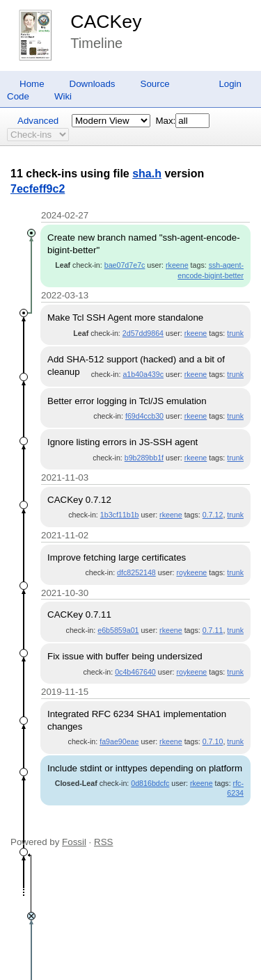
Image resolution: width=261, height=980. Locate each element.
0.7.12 (213, 515)
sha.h (147, 174)
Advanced (38, 121)
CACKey (106, 22)
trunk (235, 333)
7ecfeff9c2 (38, 189)
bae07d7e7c (125, 265)
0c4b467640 (135, 672)
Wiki (63, 96)
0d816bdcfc (150, 783)
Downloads (93, 84)
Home (32, 84)
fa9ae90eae (119, 741)
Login (230, 84)
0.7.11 (213, 630)
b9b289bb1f (144, 458)
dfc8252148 (136, 572)
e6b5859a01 (118, 630)
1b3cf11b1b (120, 515)
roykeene (191, 572)
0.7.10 (213, 741)
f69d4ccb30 (144, 416)
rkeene (177, 265)
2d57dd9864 (143, 333)
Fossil (74, 842)
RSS (103, 842)
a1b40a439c (143, 374)
